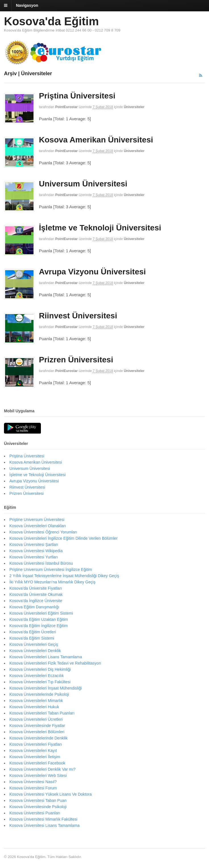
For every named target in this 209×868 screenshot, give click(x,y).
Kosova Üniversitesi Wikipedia (36, 551)
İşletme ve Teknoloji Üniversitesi (100, 228)
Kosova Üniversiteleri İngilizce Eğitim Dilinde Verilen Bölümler (63, 538)
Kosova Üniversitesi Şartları (34, 545)
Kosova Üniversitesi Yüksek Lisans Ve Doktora (51, 794)
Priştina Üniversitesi (77, 96)
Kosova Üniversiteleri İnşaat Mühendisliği (46, 688)
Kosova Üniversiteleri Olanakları (38, 526)
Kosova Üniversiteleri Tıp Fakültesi (40, 682)
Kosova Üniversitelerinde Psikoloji (39, 694)
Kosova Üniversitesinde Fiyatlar (37, 726)
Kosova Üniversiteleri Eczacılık (36, 676)
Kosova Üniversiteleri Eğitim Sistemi (41, 613)
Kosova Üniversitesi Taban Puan (38, 800)
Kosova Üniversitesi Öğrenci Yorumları (43, 532)
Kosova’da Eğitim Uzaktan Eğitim (39, 619)
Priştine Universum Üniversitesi (37, 520)
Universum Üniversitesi (83, 184)
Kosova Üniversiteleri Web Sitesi (38, 775)
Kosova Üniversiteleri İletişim (35, 757)
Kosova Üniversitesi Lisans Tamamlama (44, 825)
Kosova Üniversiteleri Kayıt (33, 751)
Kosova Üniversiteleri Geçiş (34, 644)
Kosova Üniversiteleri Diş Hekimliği (40, 669)
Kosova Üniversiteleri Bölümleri (37, 732)
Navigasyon (27, 5)
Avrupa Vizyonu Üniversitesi (92, 272)
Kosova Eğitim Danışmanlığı (34, 607)
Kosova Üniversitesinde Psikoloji (38, 807)
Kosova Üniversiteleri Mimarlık (36, 701)
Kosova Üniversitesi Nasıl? (33, 782)
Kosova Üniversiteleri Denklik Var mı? (42, 769)
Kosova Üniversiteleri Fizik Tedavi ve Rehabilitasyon (55, 663)
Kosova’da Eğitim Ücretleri (33, 632)
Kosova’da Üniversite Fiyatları (36, 588)
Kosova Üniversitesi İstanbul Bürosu (41, 563)
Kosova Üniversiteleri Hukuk (34, 707)
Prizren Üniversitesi (76, 360)
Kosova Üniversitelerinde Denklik (38, 738)
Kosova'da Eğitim (51, 21)
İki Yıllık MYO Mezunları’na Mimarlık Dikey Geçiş (52, 582)
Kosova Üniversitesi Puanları (35, 813)
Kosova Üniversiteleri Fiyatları (36, 744)
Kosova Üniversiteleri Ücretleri (36, 719)
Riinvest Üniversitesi (78, 316)
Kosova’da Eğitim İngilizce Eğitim (38, 626)
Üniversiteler (134, 107)
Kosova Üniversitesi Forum (33, 788)
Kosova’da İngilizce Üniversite (36, 601)
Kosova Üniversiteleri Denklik (35, 651)
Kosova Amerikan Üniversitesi (96, 140)
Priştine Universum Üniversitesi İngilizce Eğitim (51, 569)
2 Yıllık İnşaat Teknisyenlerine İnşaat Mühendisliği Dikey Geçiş (64, 576)
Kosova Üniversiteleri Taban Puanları (42, 713)
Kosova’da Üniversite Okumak (36, 594)
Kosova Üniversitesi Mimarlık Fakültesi (43, 819)
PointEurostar (66, 107)
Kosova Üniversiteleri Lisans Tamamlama (46, 657)
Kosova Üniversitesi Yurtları (34, 557)
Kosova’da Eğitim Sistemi (32, 638)
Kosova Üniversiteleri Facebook (37, 763)
